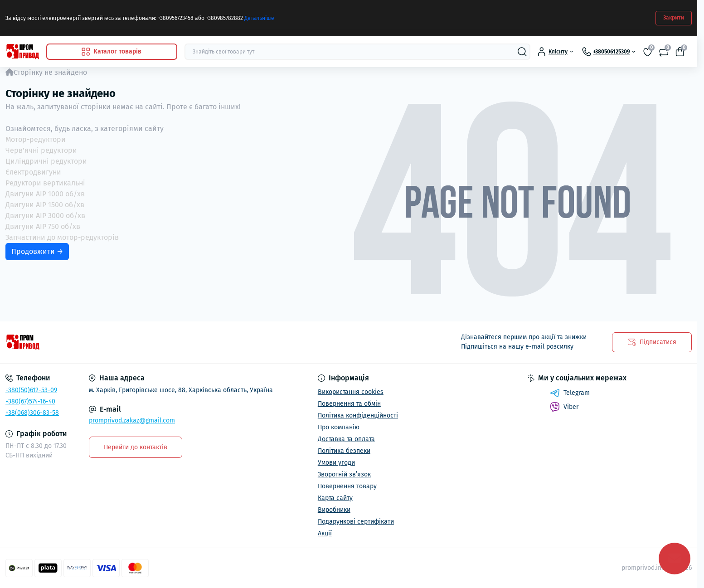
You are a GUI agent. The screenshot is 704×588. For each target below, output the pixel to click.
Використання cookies (351, 392)
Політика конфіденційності (358, 415)
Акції (325, 533)
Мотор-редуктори (36, 139)
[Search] (522, 52)
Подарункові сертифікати (356, 522)
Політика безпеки (344, 451)
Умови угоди (336, 463)
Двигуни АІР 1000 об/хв (45, 194)
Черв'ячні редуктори (41, 150)
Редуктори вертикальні (45, 183)
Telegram (570, 393)
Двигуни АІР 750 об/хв (43, 226)
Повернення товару (347, 486)
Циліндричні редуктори (46, 161)
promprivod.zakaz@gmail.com (132, 420)
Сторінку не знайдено (50, 72)
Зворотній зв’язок (344, 474)
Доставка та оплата (346, 439)
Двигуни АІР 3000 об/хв (45, 216)
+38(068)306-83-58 (32, 413)
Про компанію (339, 427)
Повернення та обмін (349, 404)
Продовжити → (37, 251)
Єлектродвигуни (33, 172)
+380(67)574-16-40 (30, 401)
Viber (564, 407)
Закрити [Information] (674, 18)
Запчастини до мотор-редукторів (62, 237)
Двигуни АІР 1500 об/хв (45, 205)
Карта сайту (335, 498)
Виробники (334, 510)
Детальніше (259, 18)
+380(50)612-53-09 (31, 390)
